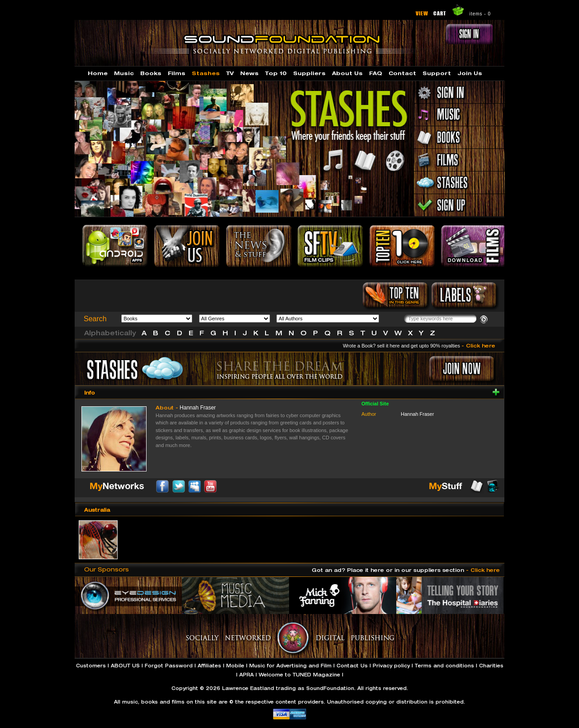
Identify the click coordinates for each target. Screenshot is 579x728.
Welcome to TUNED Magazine (299, 675)
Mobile (235, 666)
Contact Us (352, 666)
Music (124, 73)
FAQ (376, 73)
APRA (247, 675)
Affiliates (209, 666)
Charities (491, 666)
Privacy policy (391, 666)
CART (440, 13)
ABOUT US (125, 666)
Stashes (206, 73)
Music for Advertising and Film (290, 666)
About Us (347, 73)
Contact (402, 73)
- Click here (478, 345)
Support (437, 73)
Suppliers (309, 73)
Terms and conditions (444, 666)
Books (151, 73)
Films (177, 73)
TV (230, 73)
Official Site (375, 404)
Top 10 (276, 73)
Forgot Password (169, 666)
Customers (91, 666)
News (249, 73)
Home (98, 73)
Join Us (470, 73)
